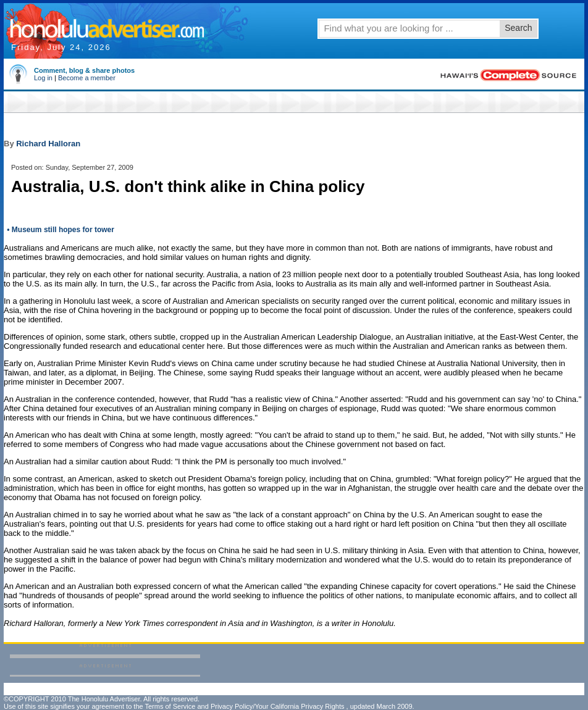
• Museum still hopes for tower (60, 230)
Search (518, 28)
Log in (43, 78)
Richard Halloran (48, 144)
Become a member (87, 78)
